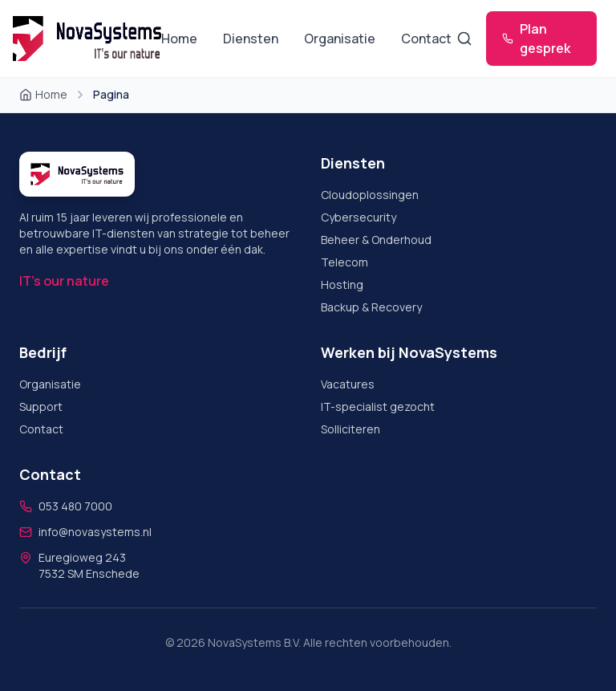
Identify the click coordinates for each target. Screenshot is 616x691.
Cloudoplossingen (370, 195)
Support (41, 406)
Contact (426, 39)
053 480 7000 (75, 506)
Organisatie (340, 39)
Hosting (342, 285)
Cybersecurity (359, 217)
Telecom (344, 262)
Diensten (251, 39)
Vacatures (348, 384)
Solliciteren (351, 429)
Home (179, 39)
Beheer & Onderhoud (376, 240)
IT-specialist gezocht (378, 406)
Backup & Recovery (371, 307)
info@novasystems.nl (95, 532)
